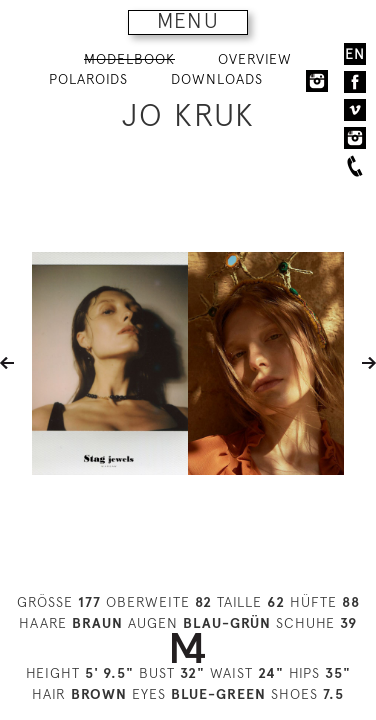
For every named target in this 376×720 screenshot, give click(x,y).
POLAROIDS (88, 79)
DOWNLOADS (217, 79)
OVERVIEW (255, 59)
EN (355, 54)
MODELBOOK (129, 59)
